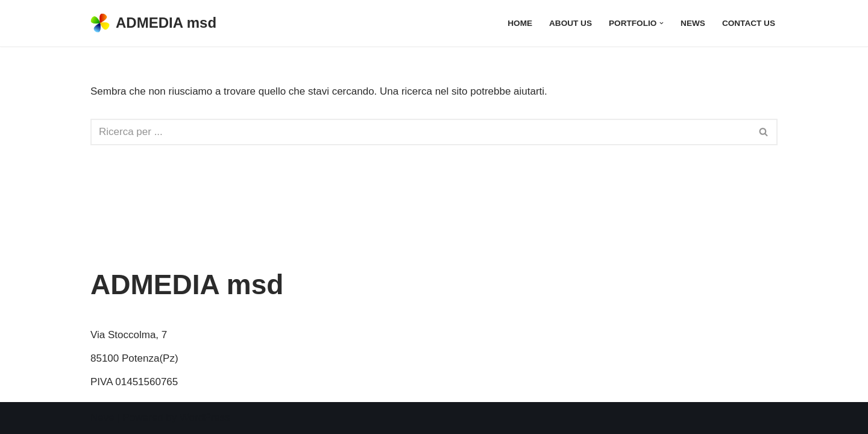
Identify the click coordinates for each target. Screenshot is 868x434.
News (693, 23)
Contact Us (749, 23)
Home (520, 23)
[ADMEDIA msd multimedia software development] (153, 23)
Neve (102, 417)
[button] (662, 23)
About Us (571, 23)
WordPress (205, 417)
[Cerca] (420, 132)
